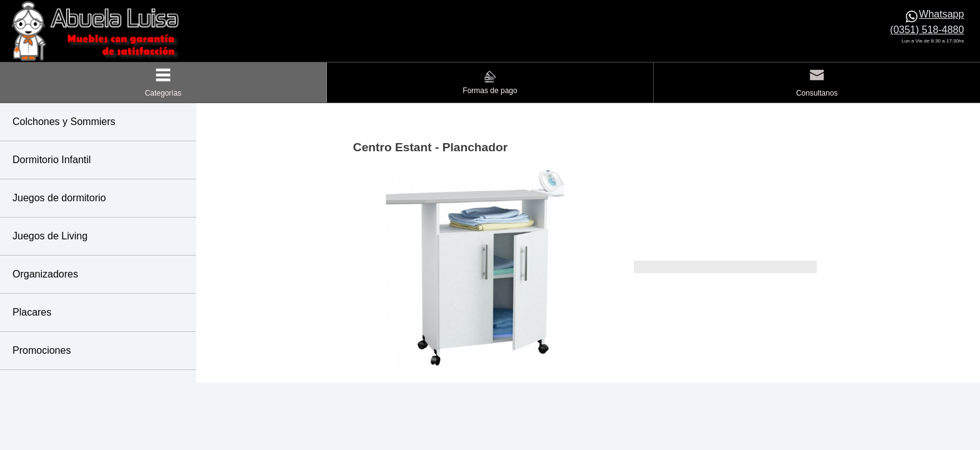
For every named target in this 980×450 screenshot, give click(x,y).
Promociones (42, 350)
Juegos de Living (50, 236)
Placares (32, 312)
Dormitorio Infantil (52, 160)
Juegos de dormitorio (59, 198)
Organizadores (45, 274)
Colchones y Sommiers (64, 122)
